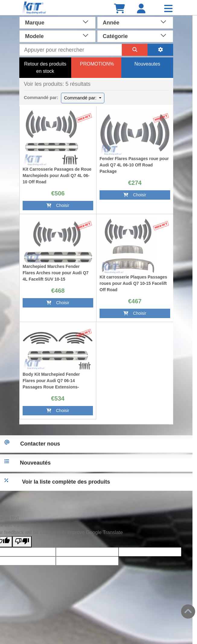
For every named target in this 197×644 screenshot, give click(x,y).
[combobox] (57, 22)
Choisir (58, 205)
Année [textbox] (111, 23)
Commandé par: (81, 98)
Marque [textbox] (35, 23)
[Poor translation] (22, 542)
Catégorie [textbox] (115, 36)
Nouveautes (147, 64)
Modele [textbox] (34, 36)
